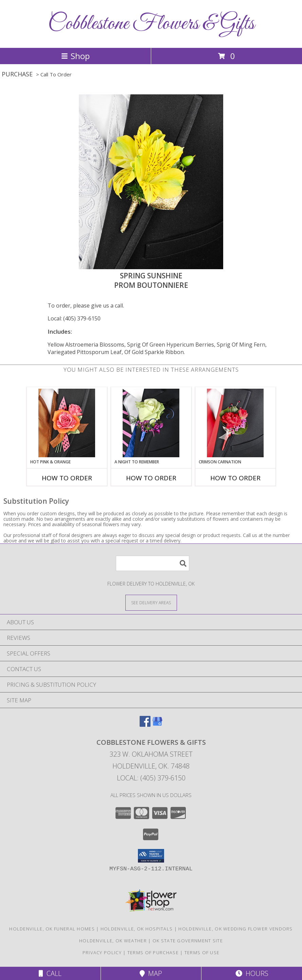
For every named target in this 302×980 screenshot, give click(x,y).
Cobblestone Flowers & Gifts (151, 24)
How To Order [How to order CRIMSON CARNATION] (235, 478)
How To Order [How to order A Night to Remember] (151, 478)
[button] (151, 856)
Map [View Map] (151, 973)
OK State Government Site (188, 941)
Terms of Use (202, 953)
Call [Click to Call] (50, 973)
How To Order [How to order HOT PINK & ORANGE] (67, 478)
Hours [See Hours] (252, 973)
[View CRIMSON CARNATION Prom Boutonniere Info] (235, 423)
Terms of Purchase (153, 953)
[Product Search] (153, 563)
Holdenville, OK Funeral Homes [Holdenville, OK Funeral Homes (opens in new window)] (52, 929)
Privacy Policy (102, 953)
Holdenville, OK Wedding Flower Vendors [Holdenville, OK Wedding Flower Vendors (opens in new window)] (235, 929)
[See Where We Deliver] (151, 602)
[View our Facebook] (145, 725)
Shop (75, 56)
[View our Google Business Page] (157, 725)
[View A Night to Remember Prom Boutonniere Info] (151, 423)
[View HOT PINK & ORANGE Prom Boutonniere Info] (67, 423)
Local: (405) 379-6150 (74, 318)
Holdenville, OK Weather (113, 941)
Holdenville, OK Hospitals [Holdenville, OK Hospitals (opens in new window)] (137, 929)
